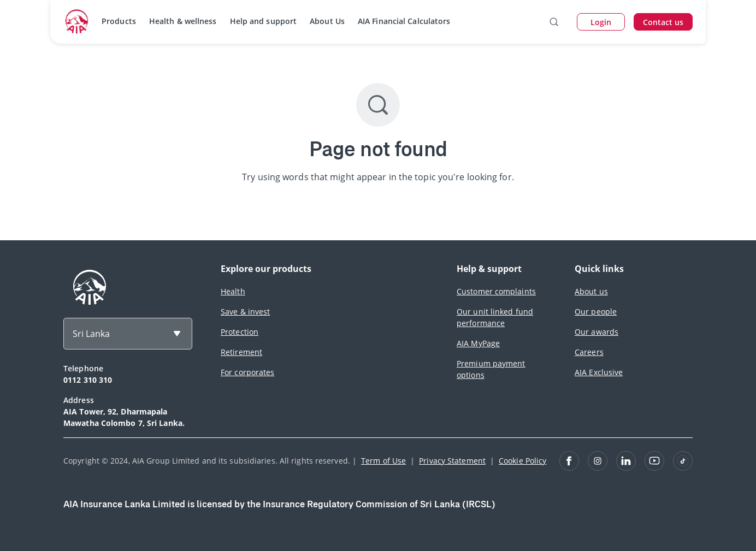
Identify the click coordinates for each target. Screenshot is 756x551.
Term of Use (383, 461)
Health (233, 291)
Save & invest (245, 312)
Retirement (241, 352)
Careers (589, 352)
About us (591, 291)
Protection (240, 332)
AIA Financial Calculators (404, 21)
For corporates (247, 372)
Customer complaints (496, 291)
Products (119, 21)
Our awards (596, 332)
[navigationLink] (77, 22)
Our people (596, 312)
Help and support (264, 21)
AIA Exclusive (599, 372)
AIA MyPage (478, 343)
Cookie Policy (522, 461)
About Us (327, 21)
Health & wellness (183, 21)
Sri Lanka (91, 334)
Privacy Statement (452, 461)
